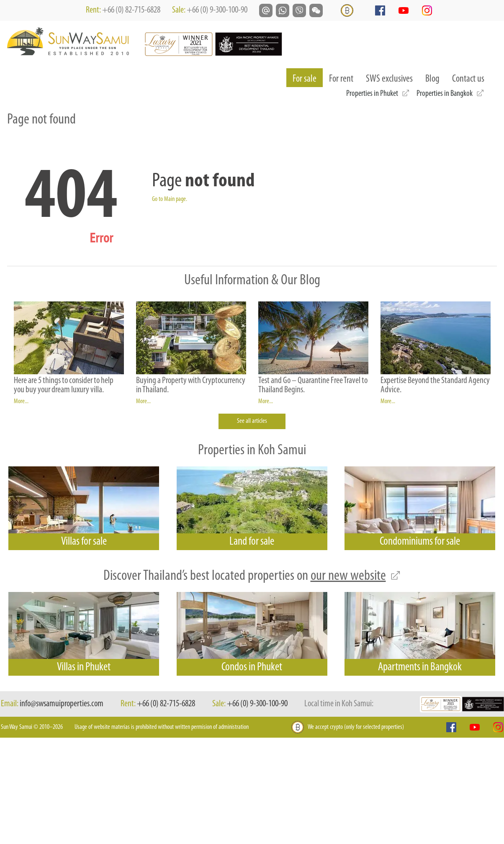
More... (21, 401)
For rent (341, 79)
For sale (308, 79)
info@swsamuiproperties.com (62, 704)
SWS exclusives (389, 79)
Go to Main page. (170, 199)
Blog (432, 79)
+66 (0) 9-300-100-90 (217, 10)
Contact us (468, 79)
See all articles (252, 421)
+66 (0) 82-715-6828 (131, 10)
